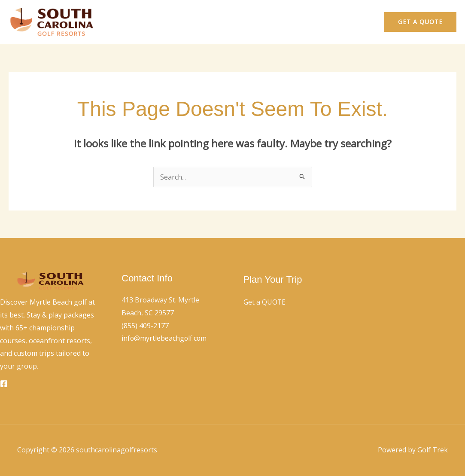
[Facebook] (4, 384)
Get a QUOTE (265, 302)
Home (321, 22)
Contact (356, 22)
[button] (420, 22)
